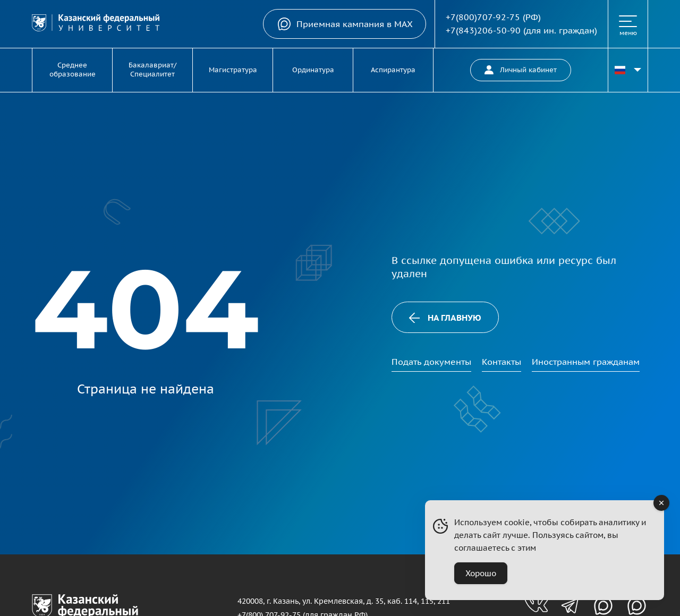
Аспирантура (393, 70)
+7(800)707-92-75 (483, 17)
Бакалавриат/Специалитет (152, 70)
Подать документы (431, 362)
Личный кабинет (521, 70)
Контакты (501, 362)
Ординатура (313, 70)
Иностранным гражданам (586, 362)
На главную (445, 318)
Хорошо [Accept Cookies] (481, 573)
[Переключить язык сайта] (628, 70)
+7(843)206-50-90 (483, 30)
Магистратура (233, 70)
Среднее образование (73, 70)
